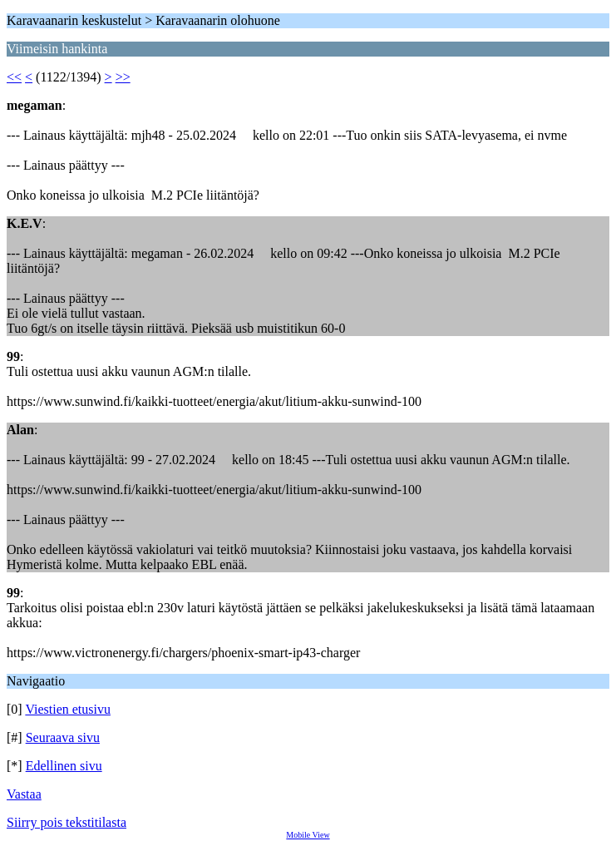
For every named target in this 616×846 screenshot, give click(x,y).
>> (123, 77)
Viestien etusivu (68, 709)
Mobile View (308, 835)
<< (14, 77)
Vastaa (24, 794)
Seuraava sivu (63, 737)
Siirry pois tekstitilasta (67, 822)
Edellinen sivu (64, 766)
